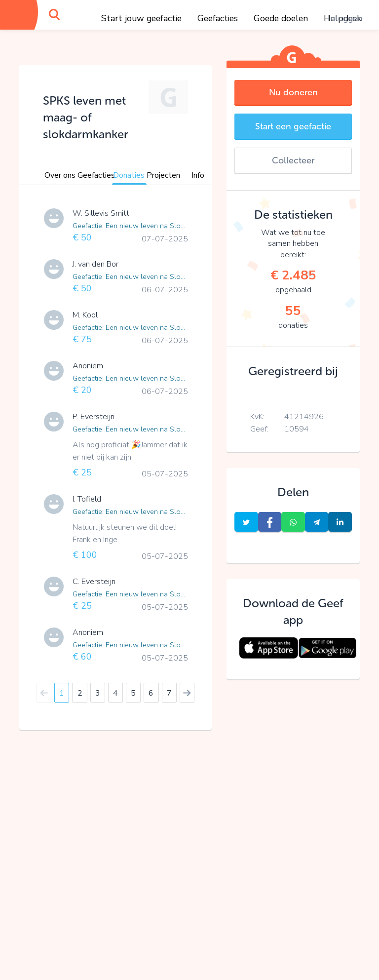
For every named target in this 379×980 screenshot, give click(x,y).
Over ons (60, 175)
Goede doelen (281, 18)
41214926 (304, 417)
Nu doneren (293, 92)
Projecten (163, 175)
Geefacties (218, 18)
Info (198, 175)
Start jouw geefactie (141, 18)
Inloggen (345, 18)
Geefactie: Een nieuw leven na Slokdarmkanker (130, 226)
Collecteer (293, 160)
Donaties (129, 175)
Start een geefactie (293, 126)
